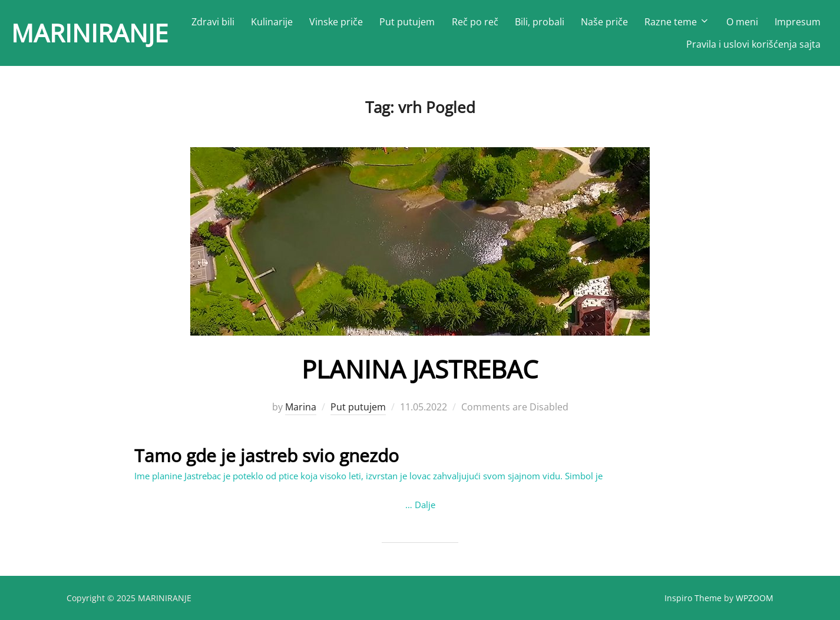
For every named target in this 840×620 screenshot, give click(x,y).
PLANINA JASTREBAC (420, 369)
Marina (301, 407)
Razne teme (677, 22)
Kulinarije (272, 22)
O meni (742, 22)
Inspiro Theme (693, 598)
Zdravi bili (213, 22)
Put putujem (407, 22)
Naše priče (604, 22)
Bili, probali (540, 22)
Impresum (798, 22)
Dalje (425, 505)
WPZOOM (755, 598)
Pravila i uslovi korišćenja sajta (753, 44)
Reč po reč (475, 22)
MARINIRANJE (90, 33)
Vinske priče (336, 22)
